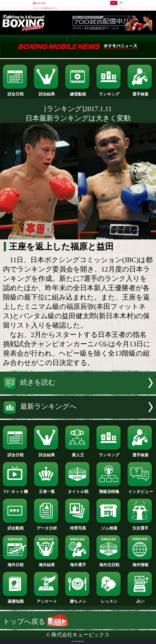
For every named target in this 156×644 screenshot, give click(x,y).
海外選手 (78, 563)
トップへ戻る (35, 621)
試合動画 (16, 526)
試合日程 (16, 92)
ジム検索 (109, 526)
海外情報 (140, 563)
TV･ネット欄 (16, 490)
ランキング (109, 92)
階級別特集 (109, 490)
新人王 (78, 453)
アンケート (47, 599)
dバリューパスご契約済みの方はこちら (45, 8)
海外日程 (16, 563)
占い (140, 599)
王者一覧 (47, 490)
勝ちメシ (78, 599)
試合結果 (47, 92)
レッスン (109, 599)
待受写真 (78, 526)
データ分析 (47, 526)
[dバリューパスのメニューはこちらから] (121, 3)
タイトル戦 (78, 490)
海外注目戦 (109, 563)
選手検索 (140, 92)
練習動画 (78, 92)
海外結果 (47, 563)
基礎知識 (16, 599)
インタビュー (140, 490)
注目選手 (140, 526)
